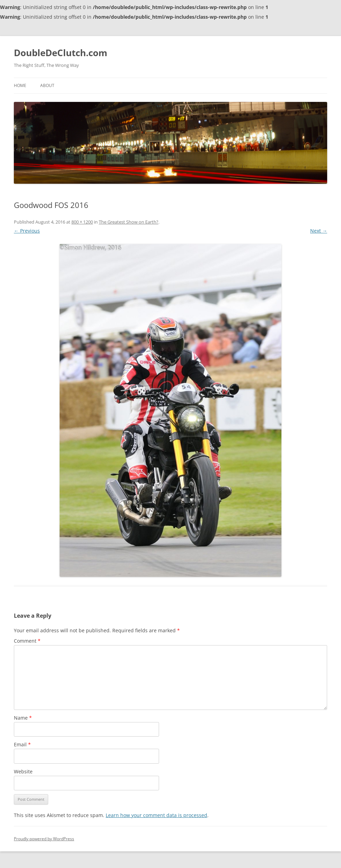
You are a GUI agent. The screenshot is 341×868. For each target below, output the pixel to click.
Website (23, 771)
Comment (27, 641)
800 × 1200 (82, 222)
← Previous (27, 231)
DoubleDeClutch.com (61, 53)
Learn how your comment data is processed (156, 815)
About (47, 85)
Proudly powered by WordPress (44, 839)
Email (22, 744)
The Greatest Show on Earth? (129, 222)
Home (20, 85)
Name (23, 718)
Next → (319, 231)
